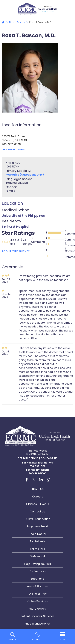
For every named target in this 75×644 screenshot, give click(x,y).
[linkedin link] (41, 480)
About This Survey (16, 251)
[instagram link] (48, 480)
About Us (37, 489)
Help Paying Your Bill (38, 564)
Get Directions (28, 458)
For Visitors (37, 549)
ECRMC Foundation (38, 519)
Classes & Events (38, 504)
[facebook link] (27, 480)
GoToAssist (37, 556)
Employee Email (37, 526)
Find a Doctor (17, 22)
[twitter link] (34, 480)
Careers (38, 497)
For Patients (37, 541)
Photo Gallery (37, 609)
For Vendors (38, 571)
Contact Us (49, 458)
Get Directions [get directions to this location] (13, 150)
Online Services (37, 601)
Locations (38, 579)
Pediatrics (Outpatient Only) (25, 175)
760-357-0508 (11, 144)
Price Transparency (38, 624)
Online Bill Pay (38, 594)
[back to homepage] (3, 22)
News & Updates (37, 586)
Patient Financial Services (37, 616)
